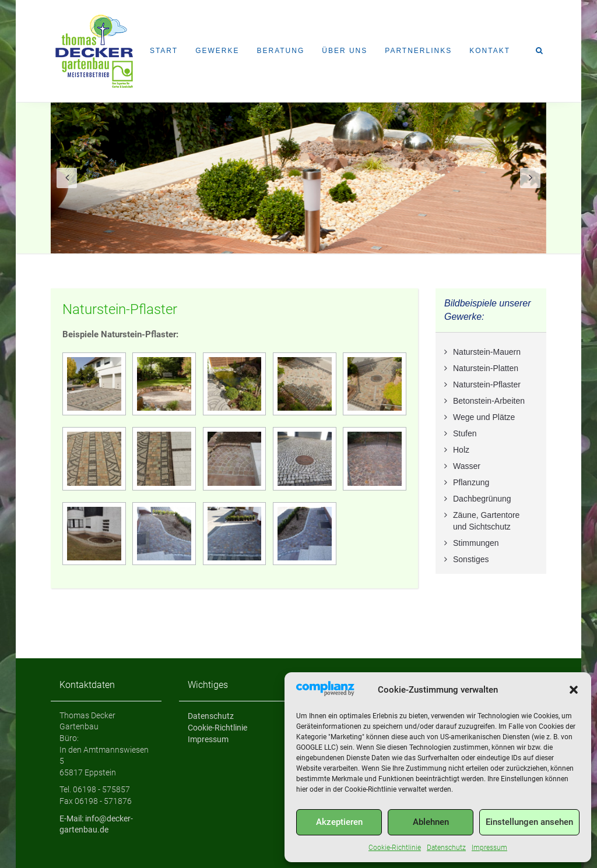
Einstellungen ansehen (529, 822)
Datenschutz (446, 848)
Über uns (345, 51)
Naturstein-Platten (486, 368)
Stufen (465, 433)
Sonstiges (471, 559)
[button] (574, 690)
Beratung (280, 51)
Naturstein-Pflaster (120, 309)
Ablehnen (431, 822)
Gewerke (217, 51)
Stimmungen (476, 543)
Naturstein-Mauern (487, 352)
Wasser (467, 466)
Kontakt (490, 51)
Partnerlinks (418, 51)
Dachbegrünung (482, 499)
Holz (461, 450)
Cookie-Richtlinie (395, 848)
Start (164, 51)
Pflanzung (471, 482)
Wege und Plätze (484, 417)
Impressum (489, 848)
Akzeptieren (339, 822)
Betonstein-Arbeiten (489, 401)
